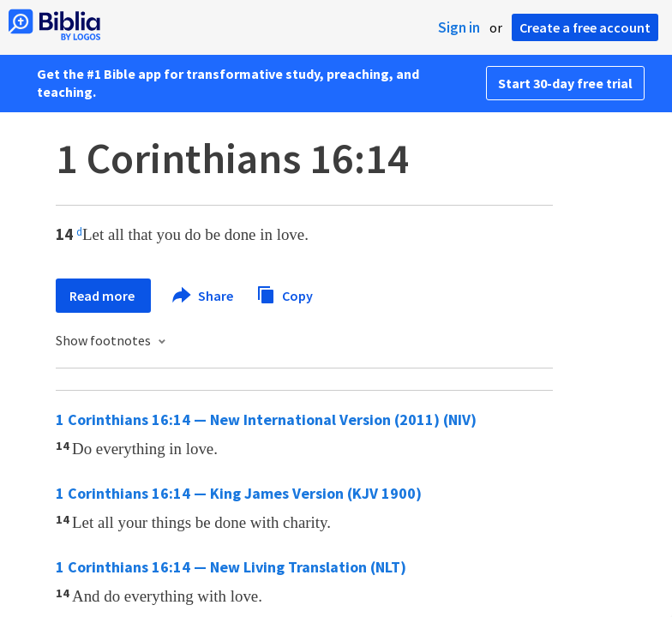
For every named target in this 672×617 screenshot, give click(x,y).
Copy (285, 294)
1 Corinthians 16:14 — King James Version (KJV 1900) (239, 493)
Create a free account (585, 27)
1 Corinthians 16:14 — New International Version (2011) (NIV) (266, 419)
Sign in (459, 27)
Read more (103, 296)
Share (204, 296)
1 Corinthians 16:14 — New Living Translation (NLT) (231, 567)
